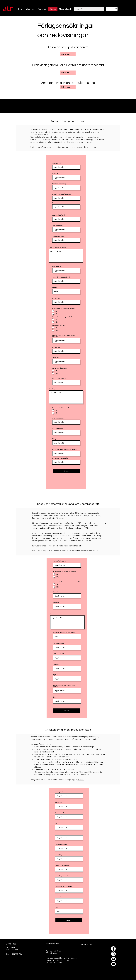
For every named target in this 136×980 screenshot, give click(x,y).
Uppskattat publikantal (61, 876)
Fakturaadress (54, 614)
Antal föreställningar (58, 428)
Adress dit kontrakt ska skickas (57, 248)
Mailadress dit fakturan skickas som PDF (64, 632)
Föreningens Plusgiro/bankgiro (64, 886)
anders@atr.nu (58, 147)
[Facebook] (113, 949)
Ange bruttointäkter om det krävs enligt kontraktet (64, 686)
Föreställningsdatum (58, 643)
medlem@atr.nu (71, 764)
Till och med (56, 358)
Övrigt (55, 697)
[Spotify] (113, 959)
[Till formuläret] (68, 73)
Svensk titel (55, 174)
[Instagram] (113, 954)
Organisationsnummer (58, 236)
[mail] (47, 953)
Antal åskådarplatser (58, 418)
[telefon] (47, 951)
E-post (54, 288)
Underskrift (58, 897)
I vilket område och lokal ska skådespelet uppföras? (64, 336)
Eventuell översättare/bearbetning (62, 194)
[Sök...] (90, 9)
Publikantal (56, 664)
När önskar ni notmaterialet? (60, 458)
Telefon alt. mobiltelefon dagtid (61, 277)
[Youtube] (113, 964)
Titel (56, 823)
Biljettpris (55, 439)
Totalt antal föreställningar (60, 654)
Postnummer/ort (57, 267)
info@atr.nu (55, 953)
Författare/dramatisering (59, 184)
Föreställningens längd (61, 844)
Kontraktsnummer (58, 592)
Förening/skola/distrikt (59, 215)
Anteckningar (53, 389)
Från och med (56, 347)
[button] (42, 9)
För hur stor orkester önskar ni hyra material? (65, 449)
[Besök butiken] (88, 944)
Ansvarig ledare (57, 298)
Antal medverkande (58, 226)
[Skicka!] (66, 471)
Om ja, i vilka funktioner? (59, 378)
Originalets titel (57, 163)
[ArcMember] (112, 9)
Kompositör (56, 203)
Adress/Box (58, 802)
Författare (58, 834)
